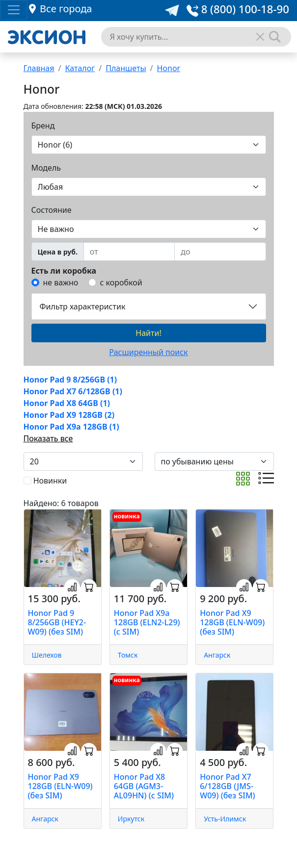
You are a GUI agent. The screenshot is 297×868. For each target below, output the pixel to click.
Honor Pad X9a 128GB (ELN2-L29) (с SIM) (147, 622)
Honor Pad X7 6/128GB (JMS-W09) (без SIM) (227, 786)
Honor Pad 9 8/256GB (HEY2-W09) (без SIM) (57, 622)
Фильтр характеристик (83, 306)
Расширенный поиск (148, 352)
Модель (46, 168)
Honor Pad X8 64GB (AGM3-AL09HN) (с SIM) (144, 786)
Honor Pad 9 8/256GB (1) (70, 380)
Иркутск (131, 819)
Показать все (48, 438)
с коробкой (121, 282)
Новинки (50, 481)
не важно (61, 282)
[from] (129, 252)
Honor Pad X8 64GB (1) (67, 403)
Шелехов (47, 655)
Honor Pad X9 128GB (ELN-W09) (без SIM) (232, 622)
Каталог (80, 68)
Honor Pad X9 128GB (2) (69, 415)
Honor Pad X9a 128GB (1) (71, 427)
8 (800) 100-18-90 (238, 9)
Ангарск (217, 655)
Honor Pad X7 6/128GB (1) (73, 391)
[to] (220, 252)
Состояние (52, 210)
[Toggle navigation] (14, 10)
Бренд (43, 126)
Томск (128, 655)
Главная (39, 68)
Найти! (148, 333)
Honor (169, 68)
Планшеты (126, 68)
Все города (66, 9)
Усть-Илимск (225, 819)
